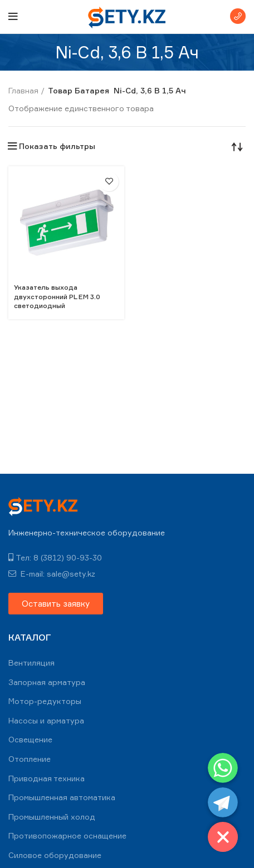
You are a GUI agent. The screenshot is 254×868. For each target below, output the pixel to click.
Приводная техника (47, 778)
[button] (56, 604)
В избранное (109, 182)
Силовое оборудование (55, 855)
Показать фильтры (57, 146)
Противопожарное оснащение (67, 835)
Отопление (30, 759)
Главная (23, 90)
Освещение (30, 739)
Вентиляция (31, 663)
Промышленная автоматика (62, 797)
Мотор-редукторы (45, 701)
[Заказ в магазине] (237, 146)
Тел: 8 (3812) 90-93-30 (55, 557)
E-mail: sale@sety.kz (52, 574)
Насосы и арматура (46, 720)
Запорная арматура (47, 682)
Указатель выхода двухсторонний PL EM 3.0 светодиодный (57, 297)
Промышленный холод (52, 817)
